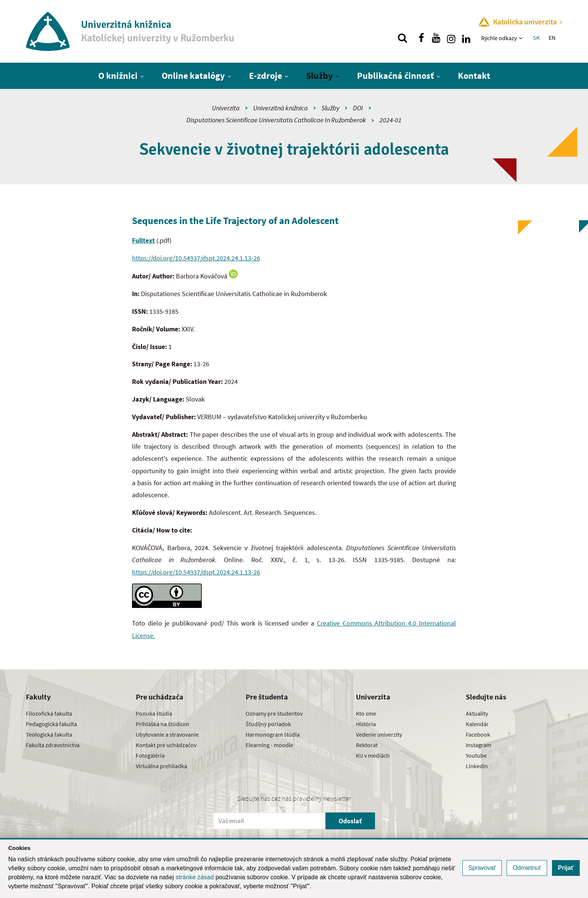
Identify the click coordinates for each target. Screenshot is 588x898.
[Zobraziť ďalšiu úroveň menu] (521, 38)
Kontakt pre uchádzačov (166, 745)
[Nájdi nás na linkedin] (466, 38)
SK (536, 38)
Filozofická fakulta (49, 713)
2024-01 (391, 120)
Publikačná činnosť (395, 76)
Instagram (478, 745)
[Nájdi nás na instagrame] (451, 38)
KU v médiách (373, 755)
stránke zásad (195, 877)
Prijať (566, 868)
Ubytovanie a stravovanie (167, 734)
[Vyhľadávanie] (402, 38)
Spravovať (482, 868)
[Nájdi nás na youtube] (436, 38)
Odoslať (350, 821)
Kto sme (366, 713)
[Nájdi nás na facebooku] (421, 38)
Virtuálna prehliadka (161, 766)
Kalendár (477, 724)
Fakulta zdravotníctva (53, 745)
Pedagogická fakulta (51, 724)
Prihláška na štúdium (162, 724)
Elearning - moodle (269, 745)
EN (552, 38)
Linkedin (477, 766)
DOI (358, 108)
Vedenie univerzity (379, 734)
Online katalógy (193, 76)
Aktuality (477, 713)
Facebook (478, 734)
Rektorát (367, 745)
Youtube (476, 755)
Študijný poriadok (268, 724)
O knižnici (118, 76)
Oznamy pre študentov (274, 713)
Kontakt (474, 76)
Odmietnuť (527, 868)
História (366, 724)
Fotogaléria (150, 755)
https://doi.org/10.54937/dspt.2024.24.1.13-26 (196, 258)
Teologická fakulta (49, 734)
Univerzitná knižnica (280, 108)
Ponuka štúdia (154, 713)
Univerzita (226, 108)
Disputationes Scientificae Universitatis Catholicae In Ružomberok (276, 120)
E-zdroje (265, 76)
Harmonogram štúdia (273, 734)
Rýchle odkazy (499, 38)
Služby (319, 76)
